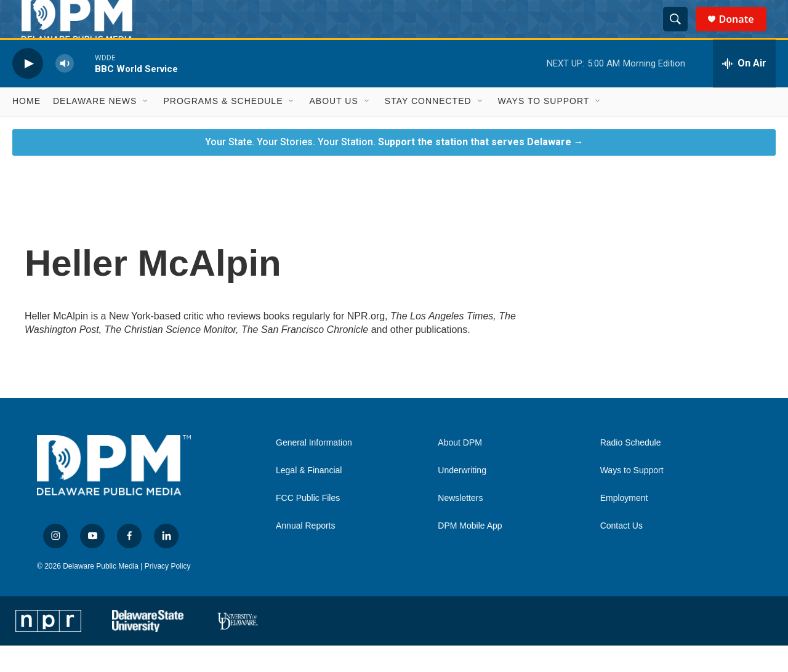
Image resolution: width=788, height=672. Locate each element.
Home (26, 128)
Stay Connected (428, 128)
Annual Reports (306, 553)
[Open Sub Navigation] (146, 128)
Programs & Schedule (223, 128)
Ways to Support (544, 128)
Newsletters (460, 525)
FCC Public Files (308, 525)
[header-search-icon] (681, 33)
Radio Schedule (631, 470)
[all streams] (744, 90)
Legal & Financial (309, 498)
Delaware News (95, 128)
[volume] (65, 90)
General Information (314, 470)
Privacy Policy (168, 593)
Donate (744, 32)
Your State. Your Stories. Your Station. (394, 168)
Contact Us (621, 553)
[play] (28, 90)
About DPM (460, 470)
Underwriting (462, 498)
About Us (333, 128)
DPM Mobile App (470, 553)
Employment (624, 525)
